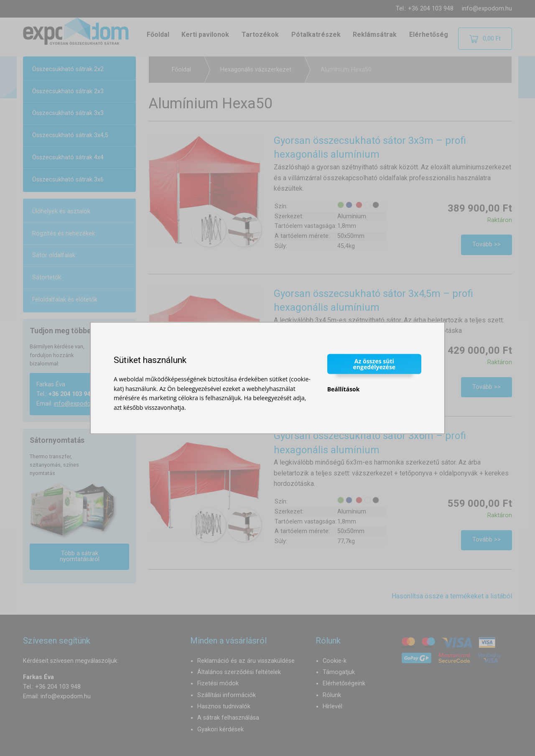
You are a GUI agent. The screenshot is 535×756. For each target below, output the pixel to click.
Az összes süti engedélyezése (374, 364)
